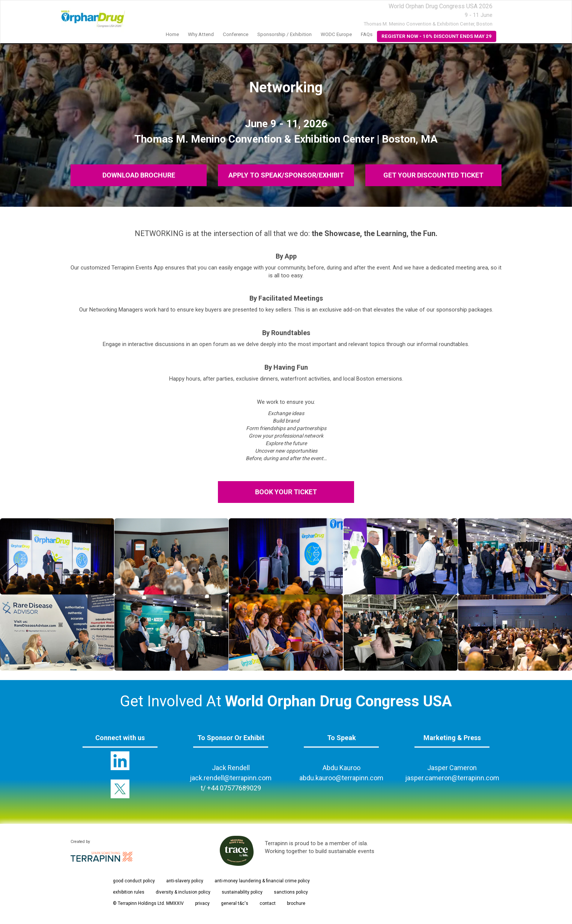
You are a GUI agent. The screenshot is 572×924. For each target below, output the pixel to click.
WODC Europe (336, 34)
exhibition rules (129, 892)
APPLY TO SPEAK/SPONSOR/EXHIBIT (286, 175)
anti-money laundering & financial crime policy (262, 881)
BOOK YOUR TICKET (286, 492)
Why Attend (201, 34)
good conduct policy (134, 881)
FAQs (367, 34)
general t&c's (235, 903)
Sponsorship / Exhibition (284, 34)
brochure (296, 903)
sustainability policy (242, 892)
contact (268, 903)
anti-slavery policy (185, 881)
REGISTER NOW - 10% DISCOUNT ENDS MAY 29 (437, 36)
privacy (202, 903)
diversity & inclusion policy (183, 892)
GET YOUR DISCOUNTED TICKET (433, 175)
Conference (236, 34)
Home (172, 34)
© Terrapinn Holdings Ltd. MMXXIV (148, 903)
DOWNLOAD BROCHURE (138, 175)
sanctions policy (291, 892)
